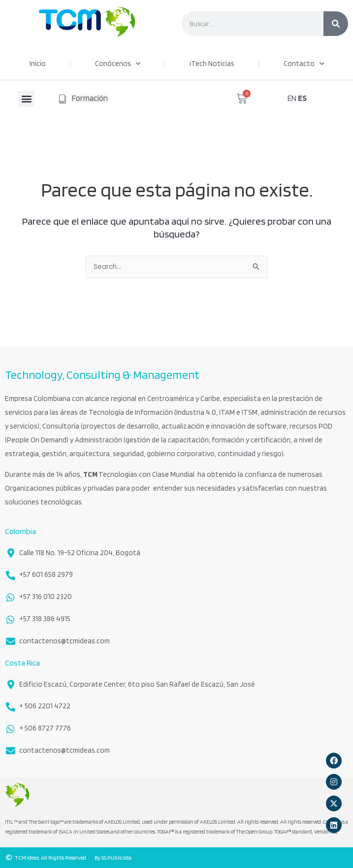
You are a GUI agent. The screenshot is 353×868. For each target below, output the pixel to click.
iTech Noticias (212, 64)
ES (302, 98)
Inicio (38, 64)
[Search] (336, 24)
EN (292, 98)
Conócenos (118, 64)
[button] (26, 99)
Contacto (304, 64)
